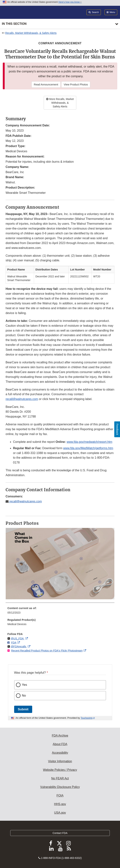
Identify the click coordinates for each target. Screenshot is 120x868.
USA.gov (60, 813)
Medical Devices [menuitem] (17, 624)
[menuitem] (60, 612)
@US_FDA (18, 638)
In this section (14, 24)
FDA (14, 643)
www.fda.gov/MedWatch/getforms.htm (88, 448)
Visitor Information (60, 761)
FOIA (60, 795)
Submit (23, 709)
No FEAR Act (60, 778)
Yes (25, 685)
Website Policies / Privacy (60, 770)
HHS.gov (60, 804)
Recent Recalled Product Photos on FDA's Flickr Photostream (47, 651)
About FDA (60, 744)
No (24, 696)
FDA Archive (60, 736)
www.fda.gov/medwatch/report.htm (89, 442)
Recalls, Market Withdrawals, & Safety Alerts (31, 33)
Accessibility (60, 753)
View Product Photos (76, 85)
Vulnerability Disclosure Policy (60, 787)
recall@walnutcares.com (22, 399)
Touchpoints (87, 718)
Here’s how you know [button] (70, 2)
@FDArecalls (19, 646)
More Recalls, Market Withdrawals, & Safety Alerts (60, 103)
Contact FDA (60, 833)
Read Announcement (46, 85)
